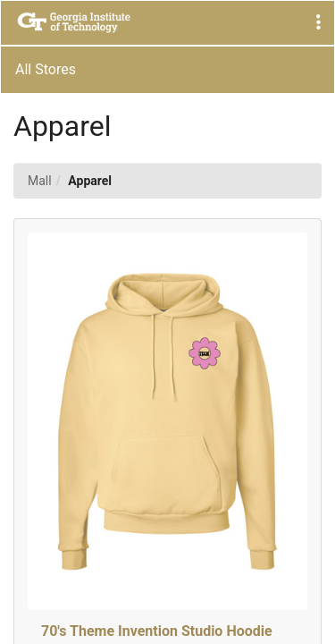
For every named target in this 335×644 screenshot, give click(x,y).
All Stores (46, 69)
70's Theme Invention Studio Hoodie (157, 631)
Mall (40, 181)
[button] (318, 23)
